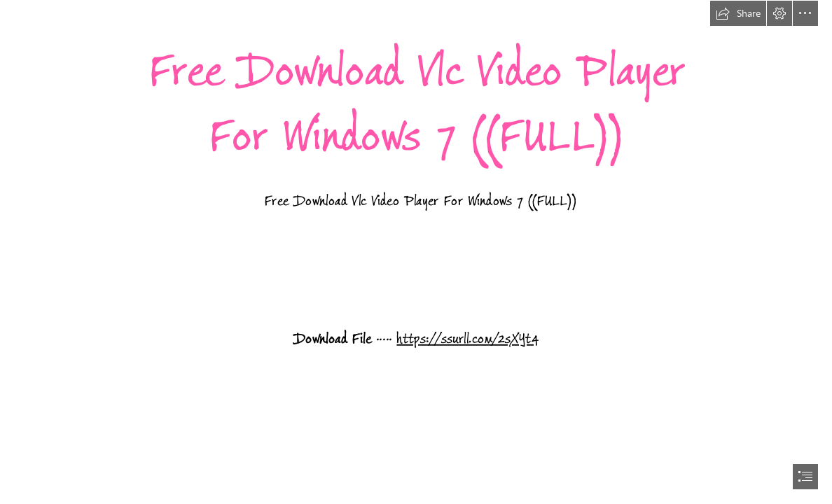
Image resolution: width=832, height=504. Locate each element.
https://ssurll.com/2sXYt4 (468, 339)
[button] (738, 13)
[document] (416, 252)
